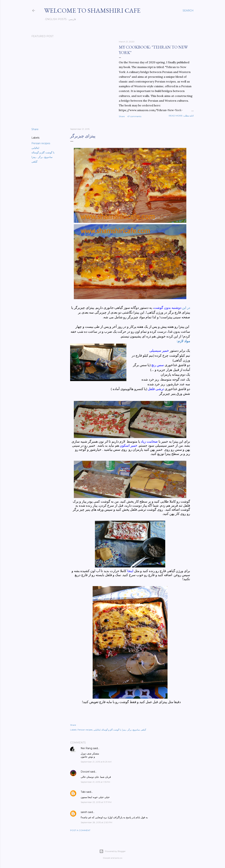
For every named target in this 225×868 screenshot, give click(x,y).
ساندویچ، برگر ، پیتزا (42, 157)
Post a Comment (80, 830)
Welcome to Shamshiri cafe (92, 10)
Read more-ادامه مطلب (181, 116)
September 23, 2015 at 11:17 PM (96, 802)
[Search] (188, 11)
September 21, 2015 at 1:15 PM (95, 782)
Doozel (85, 772)
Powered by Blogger (112, 851)
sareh (84, 812)
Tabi (83, 792)
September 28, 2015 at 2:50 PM (96, 822)
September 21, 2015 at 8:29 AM (96, 762)
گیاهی (34, 162)
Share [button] (122, 116)
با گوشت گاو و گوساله (43, 152)
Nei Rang (86, 748)
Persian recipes (41, 143)
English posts (55, 19)
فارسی (71, 19)
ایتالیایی (35, 148)
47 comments (134, 116)
